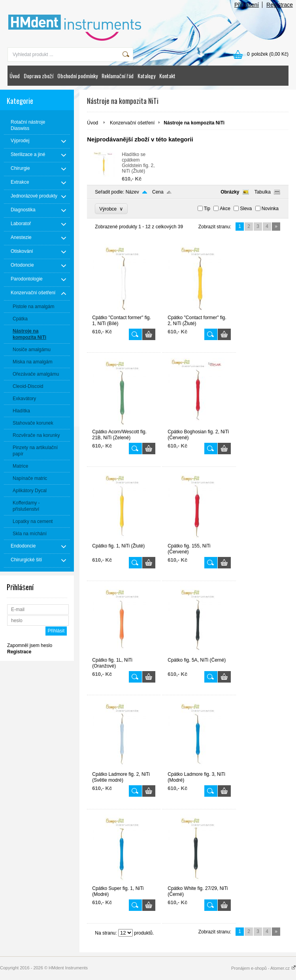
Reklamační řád (118, 76)
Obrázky (230, 192)
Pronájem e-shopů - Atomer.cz (264, 968)
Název (132, 192)
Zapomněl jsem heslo (30, 645)
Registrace (280, 5)
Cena (158, 192)
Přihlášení (247, 5)
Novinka (270, 209)
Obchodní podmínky (77, 76)
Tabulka (263, 192)
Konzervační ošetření (132, 123)
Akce (225, 209)
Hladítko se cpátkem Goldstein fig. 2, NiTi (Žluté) (138, 163)
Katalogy (146, 76)
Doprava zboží (39, 76)
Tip (207, 209)
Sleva (246, 209)
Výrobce (111, 209)
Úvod (15, 76)
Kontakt (167, 76)
